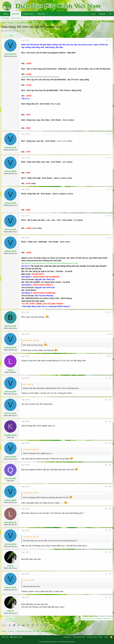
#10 (110, 378)
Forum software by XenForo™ (57, 642)
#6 (110, 238)
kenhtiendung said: (30, 449)
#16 (110, 509)
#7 (110, 312)
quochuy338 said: (29, 493)
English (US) (16, 637)
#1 (110, 40)
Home (6, 14)
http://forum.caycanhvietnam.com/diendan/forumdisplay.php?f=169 (50, 263)
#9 (110, 356)
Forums (16, 14)
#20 (110, 597)
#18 (110, 552)
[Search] (110, 14)
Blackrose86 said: (29, 340)
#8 (110, 334)
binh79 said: (27, 580)
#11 (110, 400)
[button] (35, 14)
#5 (110, 216)
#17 (110, 530)
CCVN (5, 637)
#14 (110, 465)
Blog (100, 637)
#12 (110, 421)
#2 (110, 134)
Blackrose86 (10, 326)
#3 (110, 158)
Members (42, 14)
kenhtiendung (10, 435)
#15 (110, 486)
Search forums (17, 18)
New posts (5, 18)
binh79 (10, 566)
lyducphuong (10, 522)
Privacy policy (92, 637)
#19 (110, 574)
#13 (110, 443)
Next (11, 35)
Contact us (67, 637)
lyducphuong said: (30, 537)
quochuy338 (10, 478)
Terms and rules (79, 637)
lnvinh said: (27, 384)
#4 (110, 189)
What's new (28, 14)
